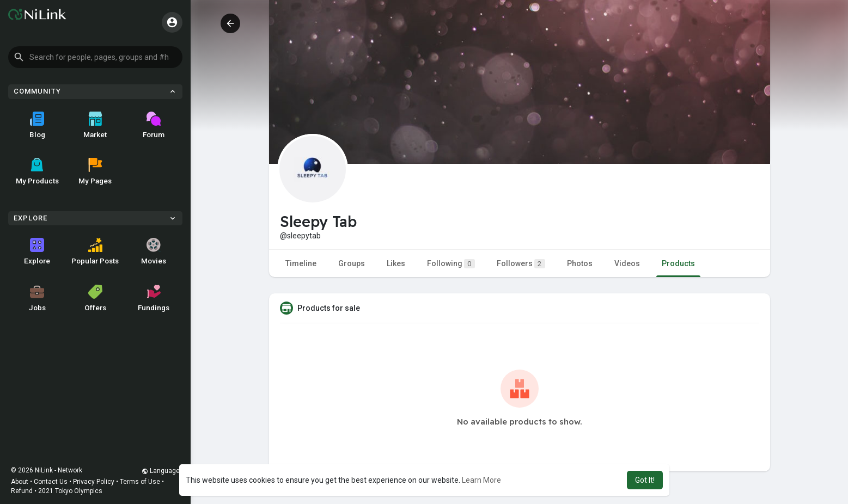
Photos (580, 263)
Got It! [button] (645, 480)
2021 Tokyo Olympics (70, 491)
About (20, 482)
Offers (95, 298)
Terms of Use (140, 482)
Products (678, 263)
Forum (154, 125)
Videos (627, 263)
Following (451, 264)
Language (161, 471)
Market (95, 125)
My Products (37, 171)
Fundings (154, 298)
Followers (521, 264)
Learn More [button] (481, 480)
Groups (352, 263)
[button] (95, 57)
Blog (37, 125)
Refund (22, 491)
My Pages (95, 171)
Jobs (37, 298)
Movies (154, 251)
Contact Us (51, 482)
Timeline (301, 263)
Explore (37, 251)
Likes (396, 263)
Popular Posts (95, 251)
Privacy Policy (94, 482)
